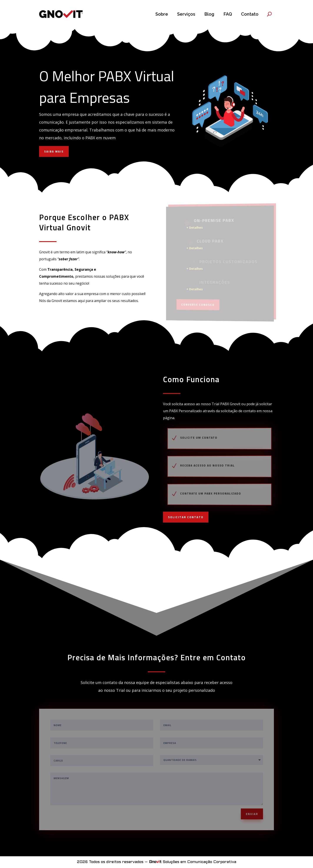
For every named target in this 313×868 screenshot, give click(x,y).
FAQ (228, 14)
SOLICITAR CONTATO (186, 517)
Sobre (162, 14)
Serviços (186, 14)
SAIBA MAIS (54, 151)
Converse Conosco (199, 304)
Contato (250, 14)
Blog (209, 14)
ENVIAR (252, 814)
